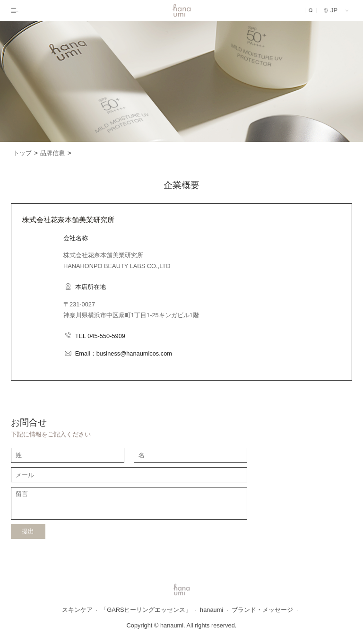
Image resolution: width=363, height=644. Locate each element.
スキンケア (80, 610)
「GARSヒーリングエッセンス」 (149, 610)
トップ (26, 153)
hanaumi (214, 610)
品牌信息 (56, 153)
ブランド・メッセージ (265, 610)
